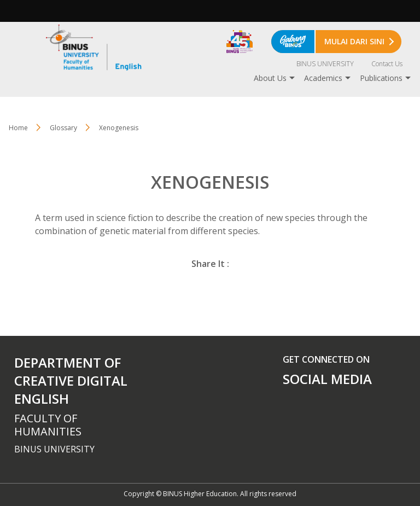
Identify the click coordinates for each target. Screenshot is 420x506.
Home (18, 128)
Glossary (63, 128)
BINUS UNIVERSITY (325, 64)
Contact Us (387, 64)
